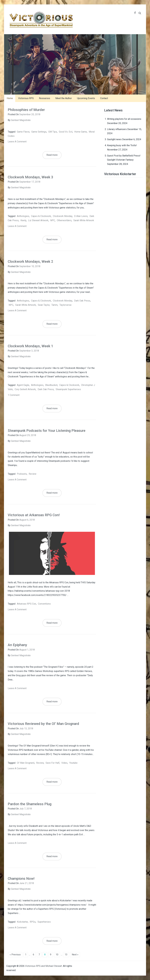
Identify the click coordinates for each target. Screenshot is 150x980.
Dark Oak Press (82, 301)
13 (66, 955)
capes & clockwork (41, 216)
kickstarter (22, 922)
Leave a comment (17, 142)
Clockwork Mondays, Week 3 (30, 177)
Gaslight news (114, 139)
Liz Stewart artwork (38, 220)
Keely (23, 220)
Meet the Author (64, 98)
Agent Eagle (23, 385)
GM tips (53, 132)
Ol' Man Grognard (26, 763)
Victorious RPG (26, 98)
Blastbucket (51, 385)
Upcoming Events (86, 98)
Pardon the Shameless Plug (30, 804)
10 (57, 955)
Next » (75, 955)
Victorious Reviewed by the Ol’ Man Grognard (43, 724)
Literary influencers (117, 129)
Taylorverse (65, 305)
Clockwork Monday (63, 216)
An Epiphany (17, 645)
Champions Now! (21, 879)
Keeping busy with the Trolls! (122, 145)
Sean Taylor (44, 305)
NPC (53, 220)
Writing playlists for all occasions (124, 119)
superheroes (44, 922)
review (33, 474)
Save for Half (53, 763)
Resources (45, 98)
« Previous (15, 955)
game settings (39, 132)
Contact (104, 98)
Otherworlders (64, 220)
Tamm (54, 305)
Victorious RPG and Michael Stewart (44, 966)
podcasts (22, 474)
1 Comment (14, 395)
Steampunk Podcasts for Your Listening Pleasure (47, 431)
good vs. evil (66, 132)
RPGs (33, 922)
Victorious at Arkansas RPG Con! (34, 515)
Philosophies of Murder (26, 110)
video (64, 763)
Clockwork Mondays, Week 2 (30, 262)
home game (81, 132)
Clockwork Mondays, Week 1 (30, 346)
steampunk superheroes (68, 389)
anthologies (23, 216)
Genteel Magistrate (21, 120)
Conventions (44, 604)
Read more (52, 155)
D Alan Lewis (81, 216)
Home (10, 98)
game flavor (23, 132)
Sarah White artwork (84, 220)
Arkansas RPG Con (26, 604)
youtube (73, 763)
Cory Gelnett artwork (25, 389)
